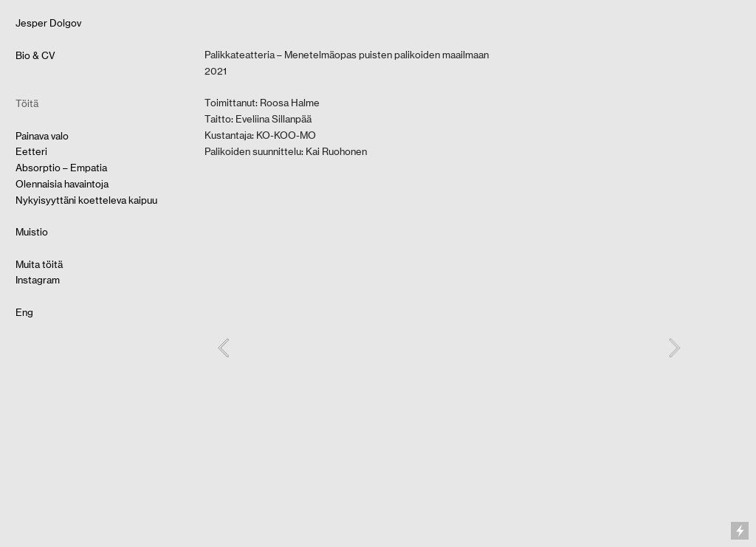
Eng (24, 312)
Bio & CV (35, 55)
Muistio (32, 232)
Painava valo (42, 136)
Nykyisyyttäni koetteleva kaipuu (86, 200)
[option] (449, 348)
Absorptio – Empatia (61, 168)
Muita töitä (39, 264)
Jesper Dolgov (48, 23)
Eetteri (31, 151)
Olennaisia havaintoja (62, 184)
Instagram (38, 280)
